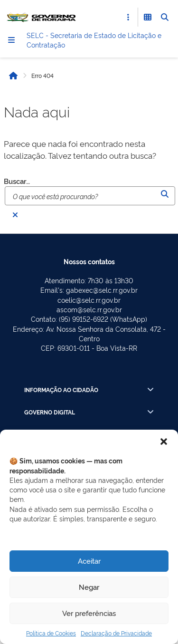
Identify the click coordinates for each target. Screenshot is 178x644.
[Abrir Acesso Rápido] (128, 17)
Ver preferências (89, 613)
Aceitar (89, 561)
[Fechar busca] (15, 215)
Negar (89, 587)
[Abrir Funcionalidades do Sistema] (148, 17)
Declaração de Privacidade (116, 633)
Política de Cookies (51, 633)
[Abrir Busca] (165, 17)
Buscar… (17, 181)
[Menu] (11, 40)
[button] (164, 442)
